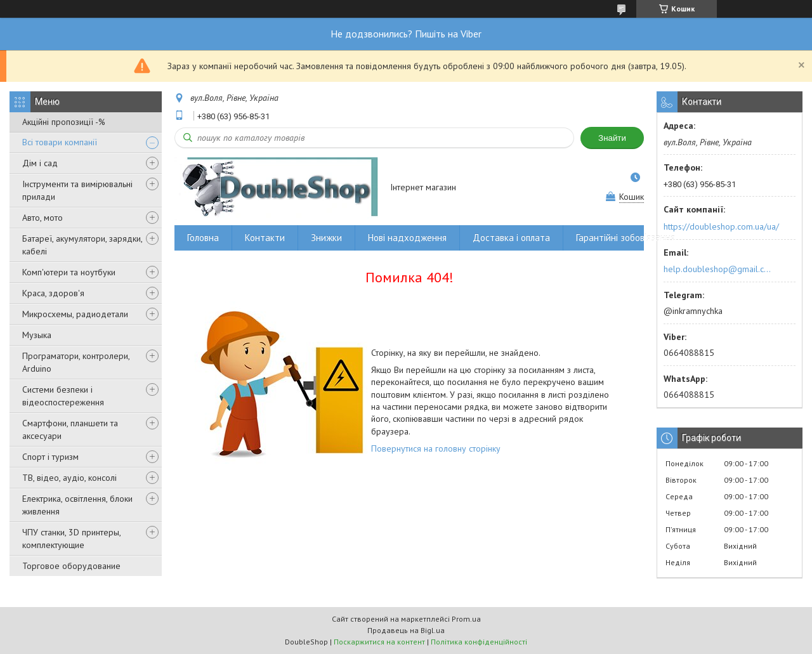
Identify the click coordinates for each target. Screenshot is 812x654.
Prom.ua (466, 619)
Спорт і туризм (50, 457)
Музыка (37, 335)
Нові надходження (407, 238)
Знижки (326, 238)
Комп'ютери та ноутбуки (69, 272)
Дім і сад (40, 163)
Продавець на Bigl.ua (406, 630)
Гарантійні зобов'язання (625, 238)
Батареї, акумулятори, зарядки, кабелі (82, 245)
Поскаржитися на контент (379, 642)
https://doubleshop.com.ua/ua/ (721, 226)
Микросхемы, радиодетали (75, 314)
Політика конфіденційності (479, 642)
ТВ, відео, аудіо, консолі (69, 478)
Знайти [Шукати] (612, 138)
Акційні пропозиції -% (64, 122)
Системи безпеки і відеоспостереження (63, 396)
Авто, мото (43, 218)
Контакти (265, 238)
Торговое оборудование (71, 566)
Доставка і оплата (511, 238)
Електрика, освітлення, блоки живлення (77, 505)
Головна (203, 238)
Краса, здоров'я (53, 293)
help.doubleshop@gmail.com (719, 269)
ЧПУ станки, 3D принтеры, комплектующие (71, 539)
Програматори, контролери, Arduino (76, 362)
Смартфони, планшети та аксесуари (70, 429)
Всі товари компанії (60, 142)
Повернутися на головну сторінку (436, 448)
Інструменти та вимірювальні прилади (77, 190)
